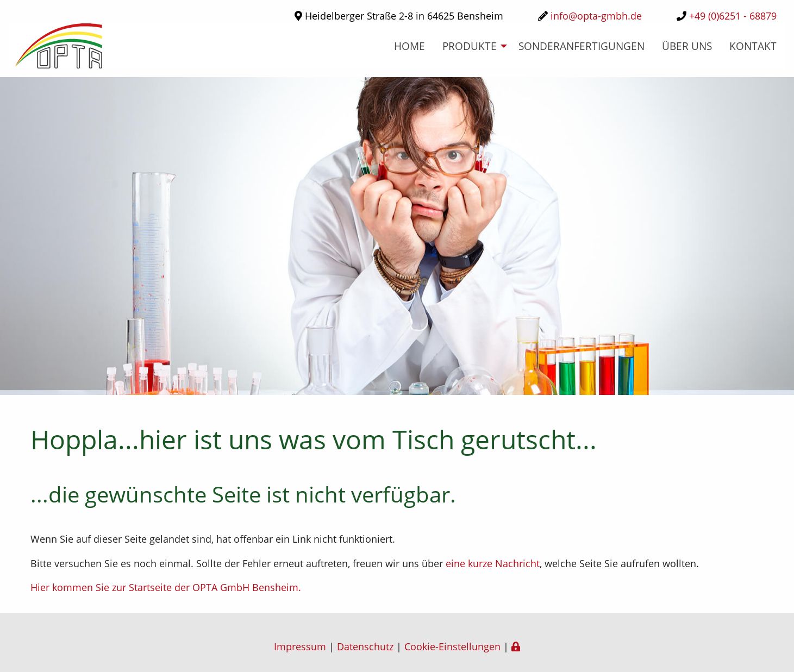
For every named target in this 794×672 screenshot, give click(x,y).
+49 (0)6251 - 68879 (733, 16)
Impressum (300, 646)
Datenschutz (365, 646)
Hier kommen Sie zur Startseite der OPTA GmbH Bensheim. (166, 587)
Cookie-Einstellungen (452, 646)
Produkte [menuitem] (470, 46)
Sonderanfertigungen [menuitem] (582, 46)
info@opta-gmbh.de (596, 16)
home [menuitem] (409, 46)
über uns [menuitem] (687, 46)
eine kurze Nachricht (493, 563)
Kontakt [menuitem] (753, 46)
